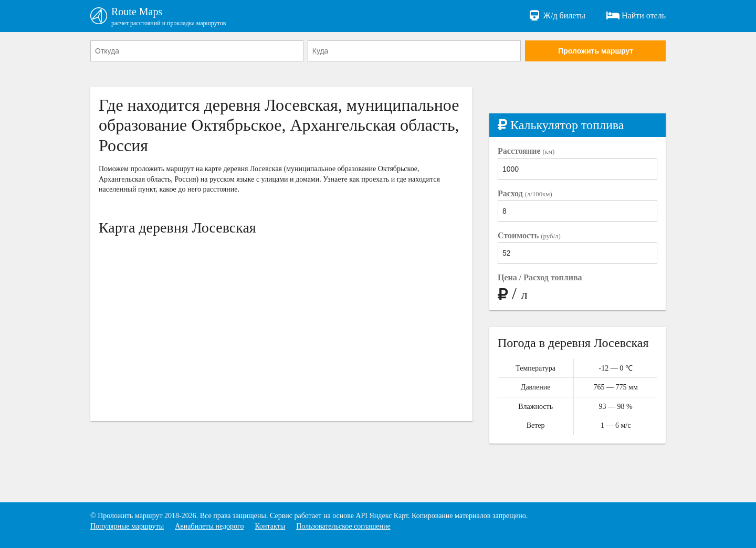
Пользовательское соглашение (343, 526)
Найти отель (636, 16)
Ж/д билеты (557, 16)
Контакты (270, 526)
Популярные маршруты (127, 526)
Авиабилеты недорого (209, 526)
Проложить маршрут (596, 51)
